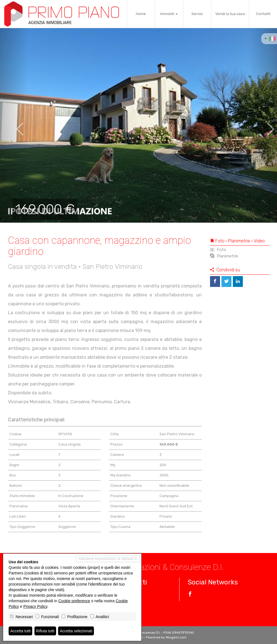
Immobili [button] (169, 14)
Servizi (197, 14)
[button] (14, 125)
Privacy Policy (35, 606)
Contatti (263, 14)
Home (141, 14)
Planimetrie (224, 256)
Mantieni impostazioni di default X (108, 559)
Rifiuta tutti (45, 631)
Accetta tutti (20, 631)
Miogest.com (176, 637)
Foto (218, 250)
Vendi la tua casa (230, 14)
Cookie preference (74, 601)
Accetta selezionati (76, 631)
